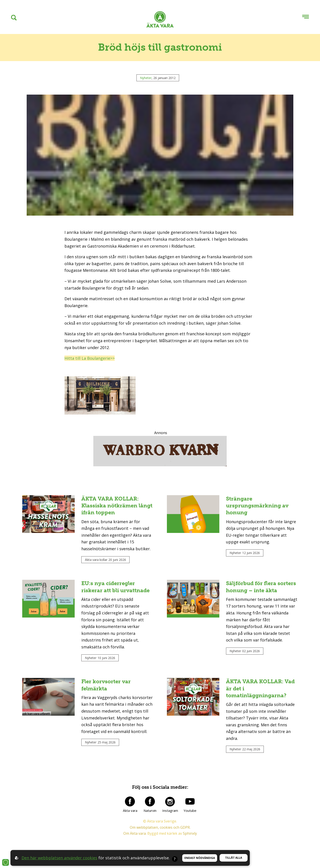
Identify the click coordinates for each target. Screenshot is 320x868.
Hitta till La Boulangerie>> (90, 358)
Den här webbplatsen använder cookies (59, 858)
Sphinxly (190, 833)
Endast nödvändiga (200, 858)
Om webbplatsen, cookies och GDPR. (160, 827)
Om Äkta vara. (135, 833)
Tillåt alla (234, 858)
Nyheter (146, 78)
